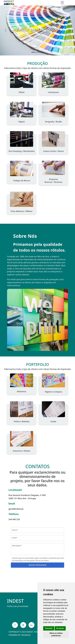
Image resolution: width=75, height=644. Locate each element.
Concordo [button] (49, 628)
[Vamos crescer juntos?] (33, 52)
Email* (15, 538)
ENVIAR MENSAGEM (37, 565)
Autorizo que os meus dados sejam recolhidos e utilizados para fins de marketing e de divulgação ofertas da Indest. (38, 559)
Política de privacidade (18, 606)
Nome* (15, 530)
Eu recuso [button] (60, 628)
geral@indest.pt (16, 509)
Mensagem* (17, 546)
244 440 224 (14, 519)
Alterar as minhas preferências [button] (56, 634)
